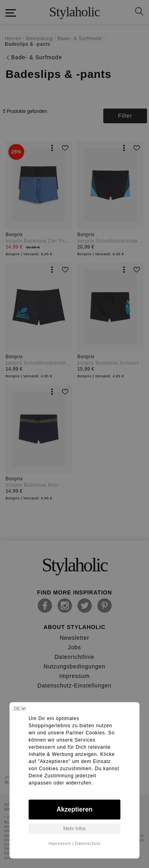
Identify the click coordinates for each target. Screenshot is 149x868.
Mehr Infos (74, 829)
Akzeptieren (74, 809)
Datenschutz (88, 844)
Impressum (60, 844)
